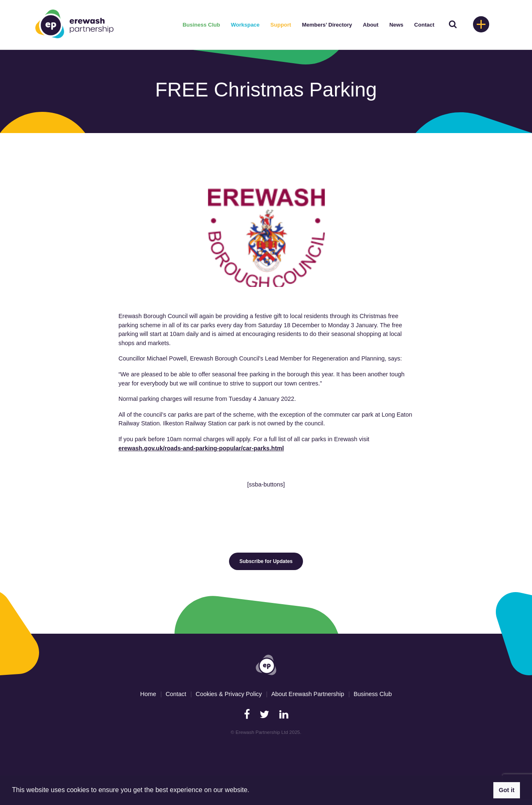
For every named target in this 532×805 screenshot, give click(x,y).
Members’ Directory (327, 25)
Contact (424, 25)
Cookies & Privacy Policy (229, 694)
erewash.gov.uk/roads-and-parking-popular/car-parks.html (201, 448)
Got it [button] (507, 790)
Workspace (245, 25)
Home (148, 694)
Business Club (201, 25)
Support (281, 25)
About (371, 25)
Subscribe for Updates (266, 561)
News (397, 25)
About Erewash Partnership (308, 694)
